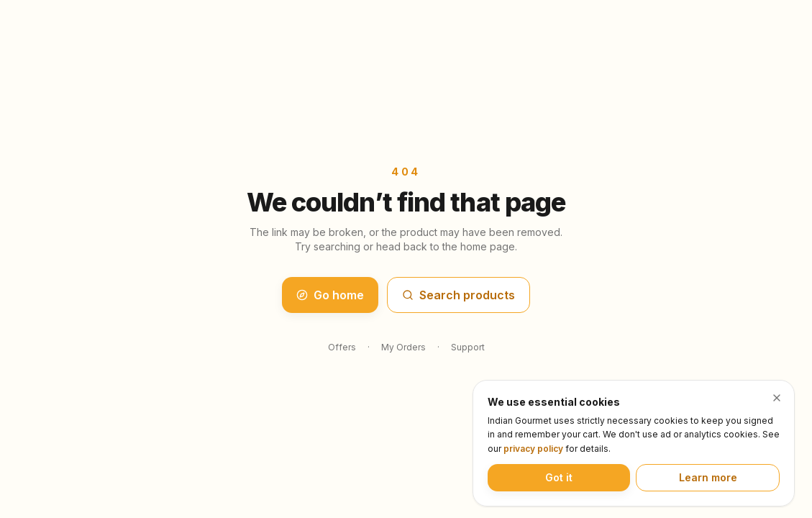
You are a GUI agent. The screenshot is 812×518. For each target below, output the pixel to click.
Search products (459, 295)
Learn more (708, 477)
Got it (559, 477)
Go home (330, 295)
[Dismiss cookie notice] (777, 398)
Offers (342, 347)
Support (468, 347)
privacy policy (533, 449)
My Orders (403, 347)
